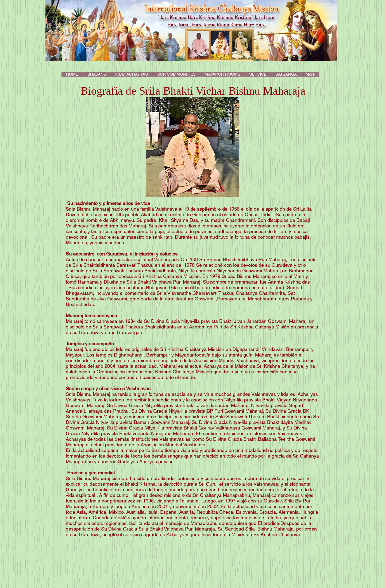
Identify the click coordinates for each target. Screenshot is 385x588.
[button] (131, 76)
